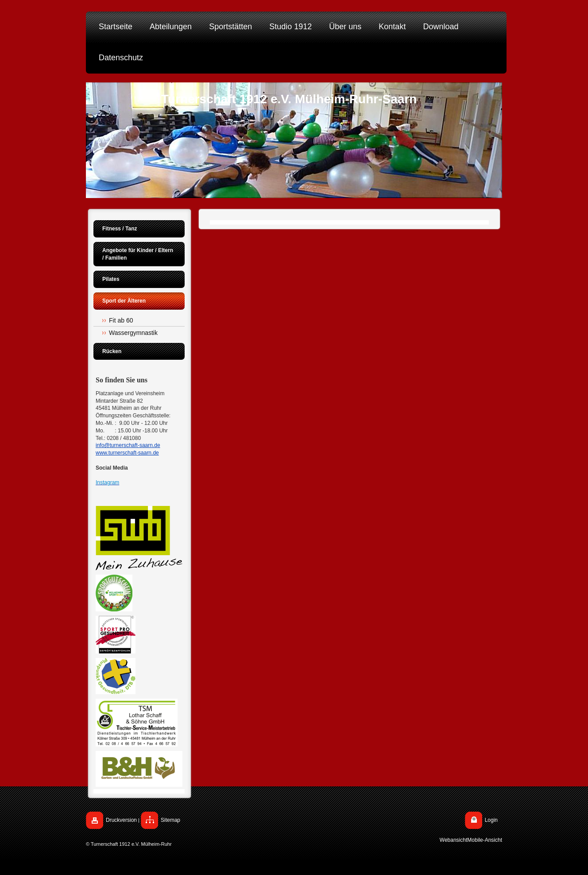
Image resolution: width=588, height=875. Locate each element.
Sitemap (170, 820)
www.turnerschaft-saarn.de (127, 453)
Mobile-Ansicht (485, 840)
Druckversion (121, 820)
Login (491, 820)
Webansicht (453, 840)
